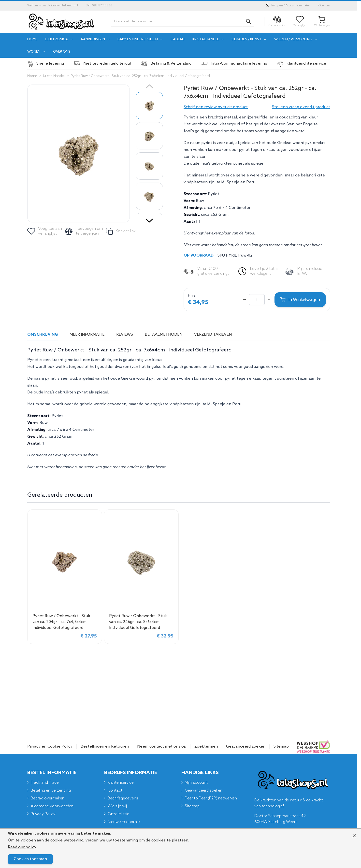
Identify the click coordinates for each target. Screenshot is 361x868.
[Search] (248, 21)
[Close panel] (354, 836)
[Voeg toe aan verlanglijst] (45, 231)
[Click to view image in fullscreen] (79, 153)
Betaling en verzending (51, 790)
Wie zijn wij (117, 806)
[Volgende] (149, 219)
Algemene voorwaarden (52, 806)
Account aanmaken (298, 6)
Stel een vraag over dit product (301, 107)
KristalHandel (54, 76)
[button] (216, 107)
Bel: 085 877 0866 (99, 6)
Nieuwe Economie (124, 822)
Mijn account (196, 783)
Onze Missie (118, 814)
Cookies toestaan (30, 859)
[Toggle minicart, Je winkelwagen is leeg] (322, 22)
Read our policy (22, 847)
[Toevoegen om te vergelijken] (84, 231)
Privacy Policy (43, 814)
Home (32, 76)
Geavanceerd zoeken (246, 746)
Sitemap (281, 746)
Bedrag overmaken (48, 798)
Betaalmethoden (164, 335)
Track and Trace (45, 783)
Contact (115, 790)
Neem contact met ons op (162, 746)
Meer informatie (87, 335)
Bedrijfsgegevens (123, 798)
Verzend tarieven (213, 335)
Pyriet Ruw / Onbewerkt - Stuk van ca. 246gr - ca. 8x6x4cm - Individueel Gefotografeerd (138, 622)
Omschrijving (43, 335)
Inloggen (277, 6)
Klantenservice (121, 783)
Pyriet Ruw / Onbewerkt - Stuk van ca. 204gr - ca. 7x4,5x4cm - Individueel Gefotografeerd (61, 622)
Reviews (125, 335)
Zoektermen (206, 746)
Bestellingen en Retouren (105, 746)
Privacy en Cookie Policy (50, 746)
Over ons (324, 6)
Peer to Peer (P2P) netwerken (211, 798)
